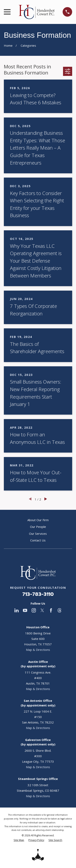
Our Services (38, 534)
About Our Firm (38, 520)
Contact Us (38, 540)
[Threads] (59, 610)
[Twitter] (42, 610)
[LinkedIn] (17, 610)
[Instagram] (34, 610)
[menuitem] (19, 840)
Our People (38, 527)
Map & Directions (38, 650)
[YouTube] (25, 610)
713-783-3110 (38, 594)
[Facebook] (51, 610)
